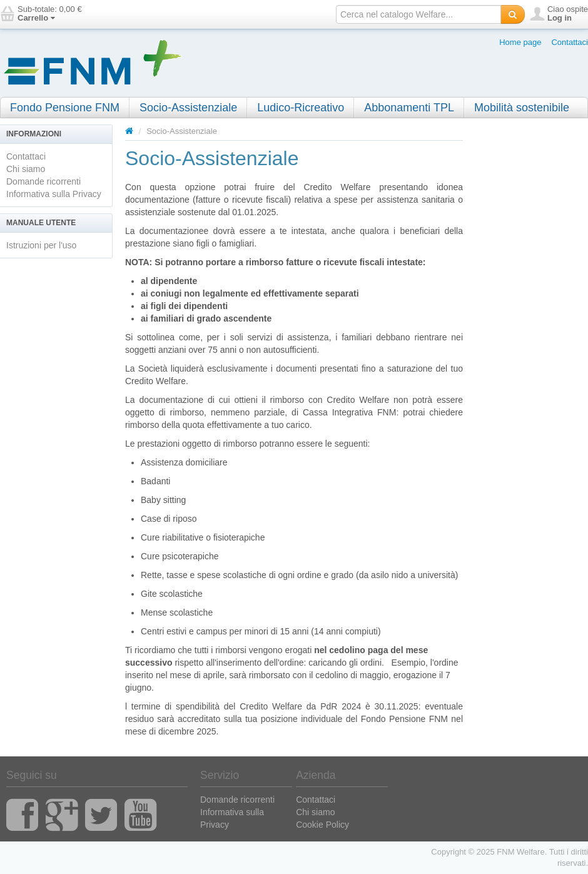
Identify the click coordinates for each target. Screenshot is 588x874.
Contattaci (570, 42)
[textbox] (418, 14)
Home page (520, 42)
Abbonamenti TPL (409, 108)
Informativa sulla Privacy (54, 194)
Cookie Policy (322, 825)
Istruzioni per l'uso (41, 245)
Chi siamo (26, 169)
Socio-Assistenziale (188, 108)
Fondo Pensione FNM (65, 108)
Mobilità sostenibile (522, 108)
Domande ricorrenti (43, 181)
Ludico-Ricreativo (301, 108)
